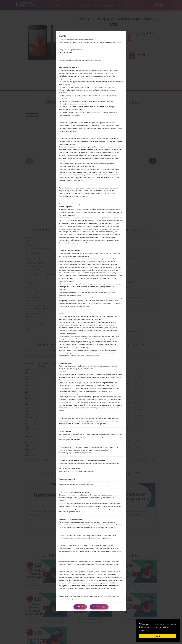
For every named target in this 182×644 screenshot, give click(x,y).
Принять (80, 607)
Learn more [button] (144, 630)
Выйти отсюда (100, 607)
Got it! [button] (158, 636)
